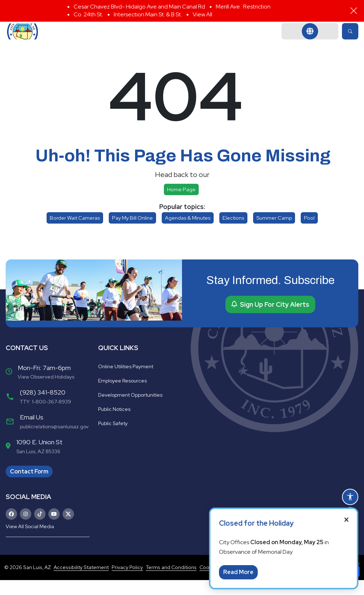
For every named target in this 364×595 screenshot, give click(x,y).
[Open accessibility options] (350, 497)
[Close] (354, 11)
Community (215, 39)
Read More (238, 572)
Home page (181, 205)
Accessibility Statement (81, 582)
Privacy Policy (127, 582)
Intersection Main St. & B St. (148, 14)
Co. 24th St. (88, 14)
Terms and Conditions (171, 582)
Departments (157, 39)
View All (202, 14)
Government (97, 39)
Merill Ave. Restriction (243, 7)
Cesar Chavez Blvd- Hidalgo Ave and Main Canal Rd (139, 7)
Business (265, 39)
